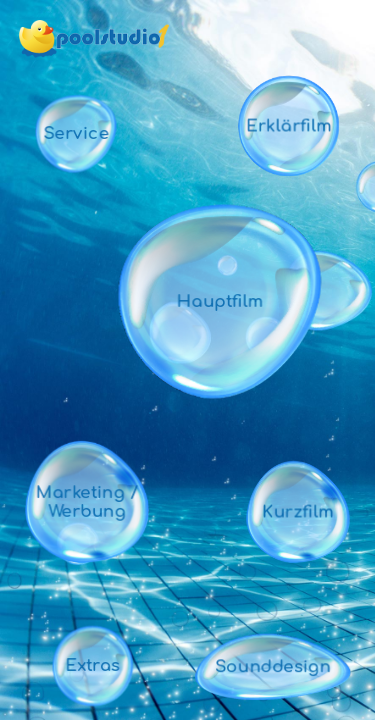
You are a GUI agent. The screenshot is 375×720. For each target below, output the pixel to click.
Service (75, 133)
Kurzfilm (297, 511)
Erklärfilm (289, 125)
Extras (92, 665)
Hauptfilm (220, 301)
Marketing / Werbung (87, 501)
